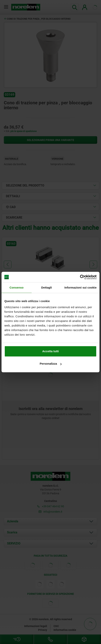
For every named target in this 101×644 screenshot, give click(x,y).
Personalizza (51, 364)
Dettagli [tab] (46, 287)
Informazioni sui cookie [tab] (81, 287)
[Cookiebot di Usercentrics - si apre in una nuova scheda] (80, 277)
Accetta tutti (51, 351)
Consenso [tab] (16, 287)
